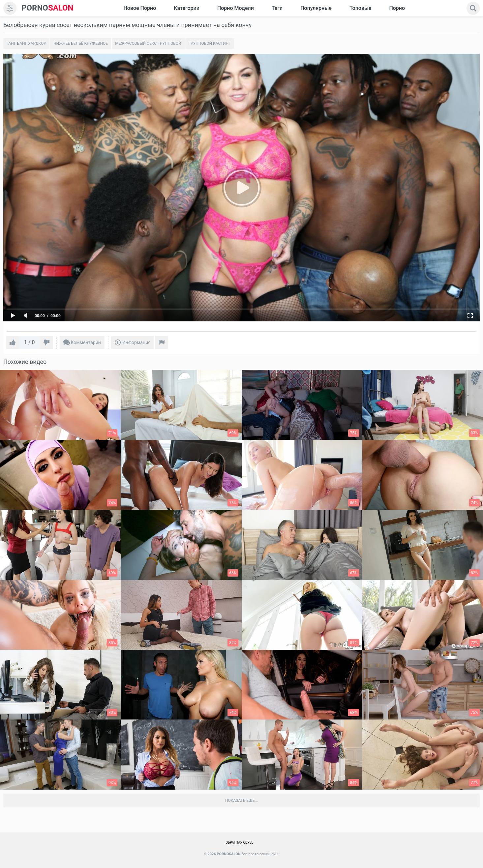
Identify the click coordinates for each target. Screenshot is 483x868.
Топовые (360, 8)
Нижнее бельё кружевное (81, 43)
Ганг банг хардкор (26, 43)
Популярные (316, 8)
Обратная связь (240, 842)
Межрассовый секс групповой (148, 43)
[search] (473, 8)
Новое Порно (140, 8)
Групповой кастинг (210, 43)
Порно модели (236, 8)
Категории (187, 8)
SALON (47, 8)
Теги (277, 8)
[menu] (10, 8)
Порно (397, 8)
